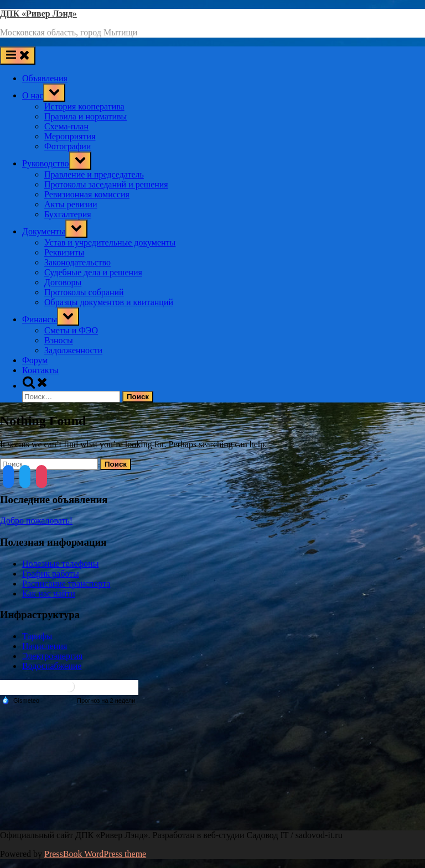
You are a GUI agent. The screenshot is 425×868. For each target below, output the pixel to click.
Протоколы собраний (84, 292)
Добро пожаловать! (36, 521)
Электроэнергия (52, 656)
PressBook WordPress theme (95, 854)
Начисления (45, 646)
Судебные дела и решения (93, 272)
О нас (33, 95)
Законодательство (77, 262)
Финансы (40, 319)
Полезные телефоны (60, 564)
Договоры (63, 282)
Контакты (40, 370)
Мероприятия (70, 136)
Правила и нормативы (85, 116)
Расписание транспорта (66, 584)
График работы (51, 574)
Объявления (45, 78)
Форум (35, 360)
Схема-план (66, 126)
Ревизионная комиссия (87, 194)
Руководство (46, 163)
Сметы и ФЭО (71, 330)
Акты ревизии (71, 204)
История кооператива (84, 106)
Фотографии (68, 146)
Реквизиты (64, 252)
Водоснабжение (52, 666)
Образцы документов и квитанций (109, 302)
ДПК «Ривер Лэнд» (38, 14)
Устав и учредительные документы (110, 242)
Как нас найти (49, 594)
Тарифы (37, 636)
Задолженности (73, 350)
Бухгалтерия (68, 214)
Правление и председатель (94, 174)
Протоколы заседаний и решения (106, 184)
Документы (44, 231)
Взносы (59, 340)
